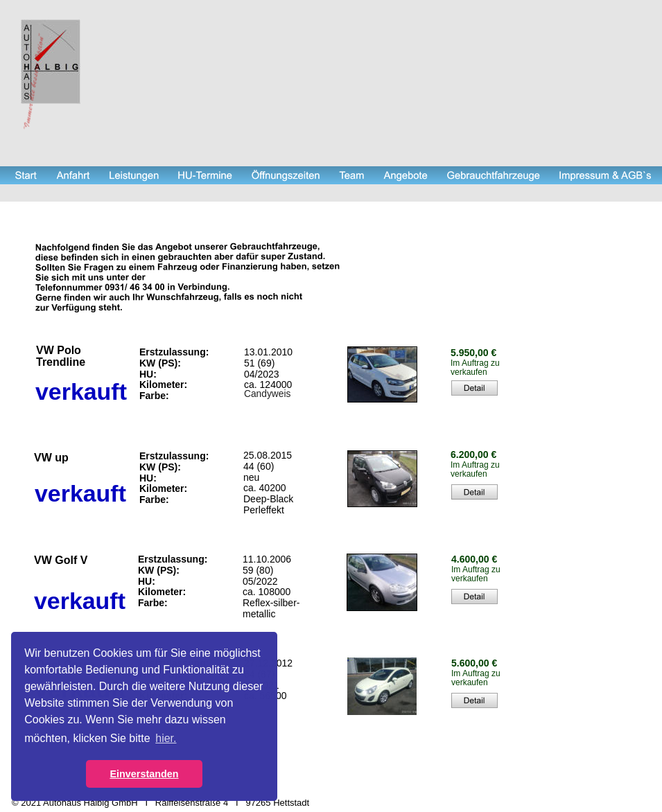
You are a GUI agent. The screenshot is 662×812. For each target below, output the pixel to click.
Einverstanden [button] (144, 774)
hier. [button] (166, 738)
